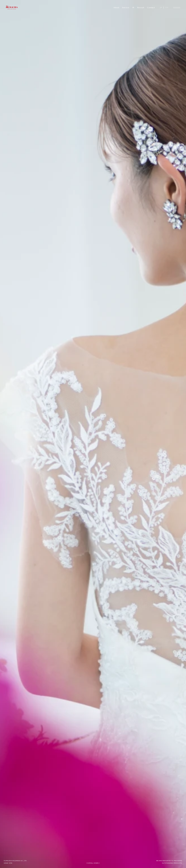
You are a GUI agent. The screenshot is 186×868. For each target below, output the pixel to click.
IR (133, 8)
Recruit (141, 8)
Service (126, 8)
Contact (151, 8)
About (116, 8)
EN (167, 8)
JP (161, 8)
